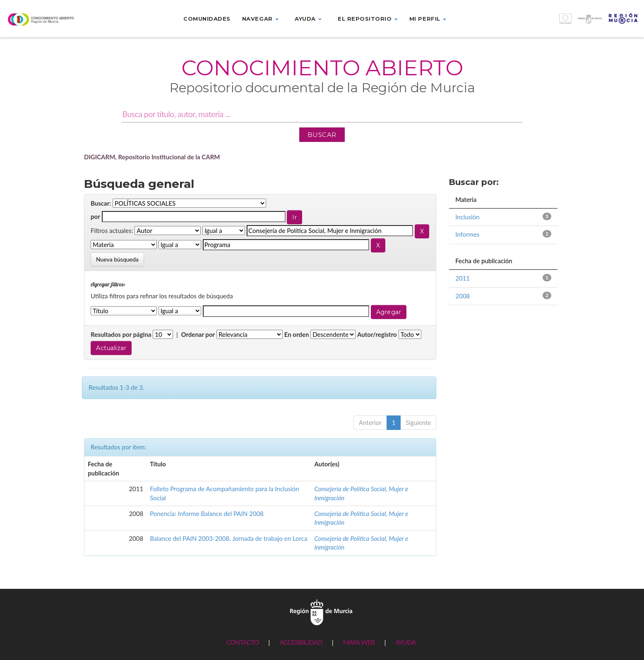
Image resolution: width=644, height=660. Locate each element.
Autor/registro (377, 334)
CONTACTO (242, 642)
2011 (463, 278)
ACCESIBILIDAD (301, 642)
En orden (297, 334)
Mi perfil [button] (428, 19)
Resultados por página (121, 334)
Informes (467, 234)
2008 (463, 296)
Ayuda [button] (308, 19)
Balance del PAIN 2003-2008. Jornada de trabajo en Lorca (228, 538)
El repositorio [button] (368, 19)
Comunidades (207, 19)
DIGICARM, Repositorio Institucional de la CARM (152, 157)
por (95, 216)
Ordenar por (198, 334)
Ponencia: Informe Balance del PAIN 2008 (207, 514)
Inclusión (467, 217)
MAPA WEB (359, 642)
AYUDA (405, 642)
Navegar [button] (260, 19)
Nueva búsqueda (117, 259)
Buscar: (101, 203)
